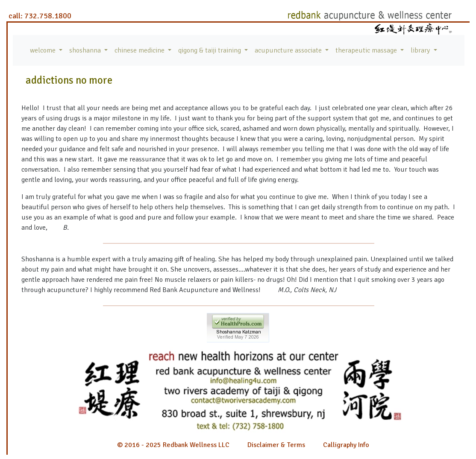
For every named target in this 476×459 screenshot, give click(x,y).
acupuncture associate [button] (289, 50)
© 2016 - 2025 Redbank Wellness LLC (173, 445)
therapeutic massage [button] (367, 50)
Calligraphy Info (346, 445)
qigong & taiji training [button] (210, 50)
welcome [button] (44, 50)
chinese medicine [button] (140, 50)
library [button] (421, 50)
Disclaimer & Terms (276, 445)
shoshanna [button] (86, 50)
